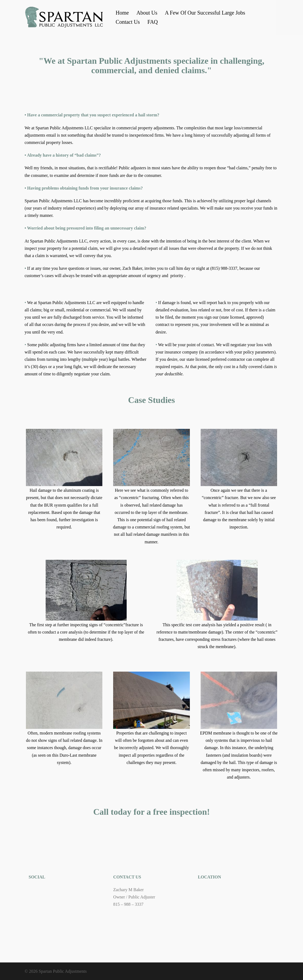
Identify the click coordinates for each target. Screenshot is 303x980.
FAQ (153, 22)
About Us (147, 13)
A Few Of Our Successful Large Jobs (205, 13)
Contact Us (128, 22)
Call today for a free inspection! (151, 812)
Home (122, 13)
